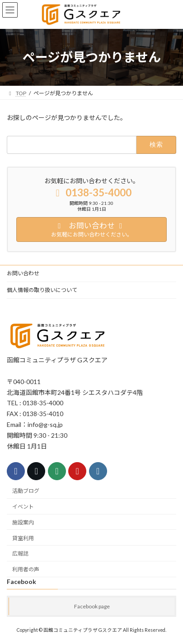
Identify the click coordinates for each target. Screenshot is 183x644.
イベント (23, 507)
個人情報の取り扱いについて (42, 290)
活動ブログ (26, 491)
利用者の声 (26, 569)
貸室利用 (23, 538)
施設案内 (23, 522)
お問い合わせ (23, 273)
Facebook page (92, 606)
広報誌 (20, 554)
